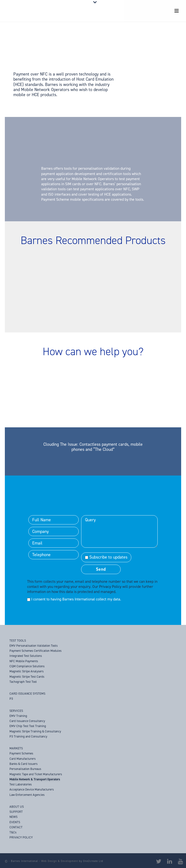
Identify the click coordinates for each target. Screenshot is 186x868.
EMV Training (18, 716)
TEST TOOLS (18, 641)
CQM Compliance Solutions (27, 666)
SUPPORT (16, 812)
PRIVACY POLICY (21, 837)
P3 (11, 699)
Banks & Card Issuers (23, 764)
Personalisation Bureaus (25, 769)
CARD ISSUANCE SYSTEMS (27, 694)
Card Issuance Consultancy (27, 721)
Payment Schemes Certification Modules (35, 651)
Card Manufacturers (23, 759)
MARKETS (16, 748)
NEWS (13, 817)
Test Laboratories (21, 784)
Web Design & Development (60, 861)
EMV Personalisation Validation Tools (34, 646)
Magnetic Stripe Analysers (27, 671)
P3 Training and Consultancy (28, 736)
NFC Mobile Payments (24, 661)
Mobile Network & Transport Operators (35, 779)
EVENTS (15, 822)
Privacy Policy (110, 587)
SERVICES (16, 711)
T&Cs (13, 832)
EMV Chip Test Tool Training (28, 726)
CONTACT (16, 827)
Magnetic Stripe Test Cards (27, 677)
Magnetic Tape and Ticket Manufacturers (36, 774)
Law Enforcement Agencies (27, 795)
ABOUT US (17, 807)
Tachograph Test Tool (23, 682)
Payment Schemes (21, 753)
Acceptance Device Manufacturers (32, 789)
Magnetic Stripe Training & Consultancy (35, 731)
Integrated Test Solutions (26, 656)
